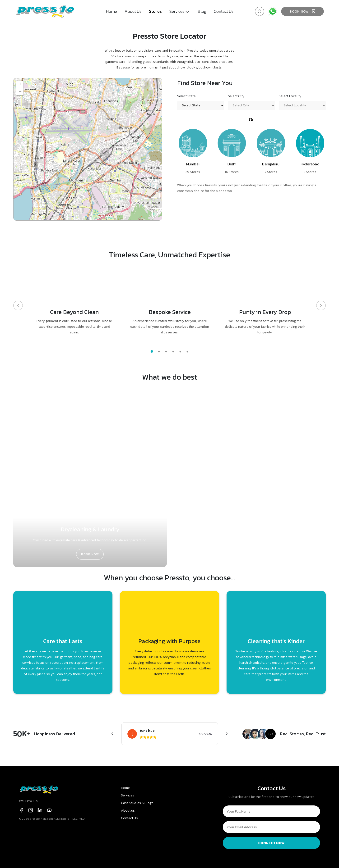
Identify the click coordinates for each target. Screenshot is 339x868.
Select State (186, 96)
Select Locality (290, 96)
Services (128, 795)
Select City (236, 96)
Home (111, 11)
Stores (155, 11)
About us (128, 811)
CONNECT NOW (271, 843)
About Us (133, 11)
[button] (20, 85)
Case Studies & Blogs (137, 803)
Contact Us (224, 11)
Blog (202, 11)
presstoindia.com (42, 819)
